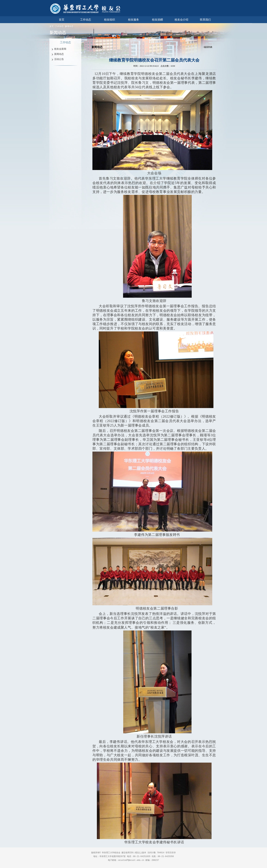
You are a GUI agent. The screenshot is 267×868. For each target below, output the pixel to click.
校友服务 (133, 20)
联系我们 (205, 20)
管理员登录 (171, 853)
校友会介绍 (181, 20)
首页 (62, 20)
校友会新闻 (60, 49)
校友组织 (110, 20)
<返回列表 (208, 47)
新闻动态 (69, 27)
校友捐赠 (157, 20)
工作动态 (86, 20)
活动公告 (59, 59)
